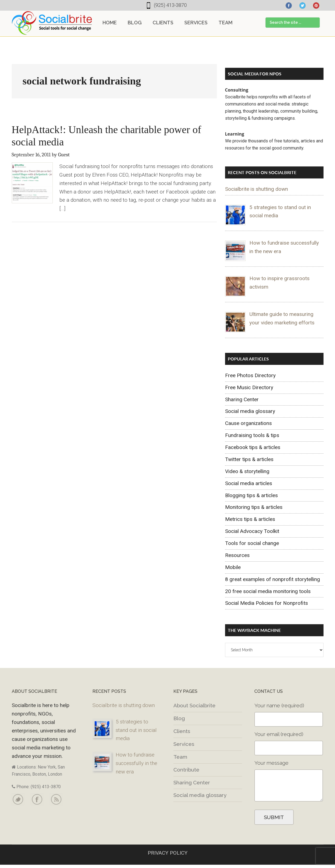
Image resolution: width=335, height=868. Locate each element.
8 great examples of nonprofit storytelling (273, 579)
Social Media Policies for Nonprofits (266, 603)
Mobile (233, 567)
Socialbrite (52, 23)
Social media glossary (250, 411)
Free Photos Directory (250, 375)
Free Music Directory (249, 387)
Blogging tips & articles (251, 495)
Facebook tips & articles (253, 447)
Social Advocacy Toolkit (252, 531)
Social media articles (249, 483)
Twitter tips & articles (249, 459)
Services (184, 744)
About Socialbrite (194, 705)
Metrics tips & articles (250, 519)
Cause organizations (248, 423)
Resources (237, 555)
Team (180, 757)
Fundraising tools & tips (252, 435)
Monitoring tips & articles (254, 507)
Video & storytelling (247, 471)
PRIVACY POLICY (168, 853)
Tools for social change (252, 543)
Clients (182, 731)
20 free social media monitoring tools (268, 591)
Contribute (186, 770)
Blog (179, 718)
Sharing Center (242, 399)
